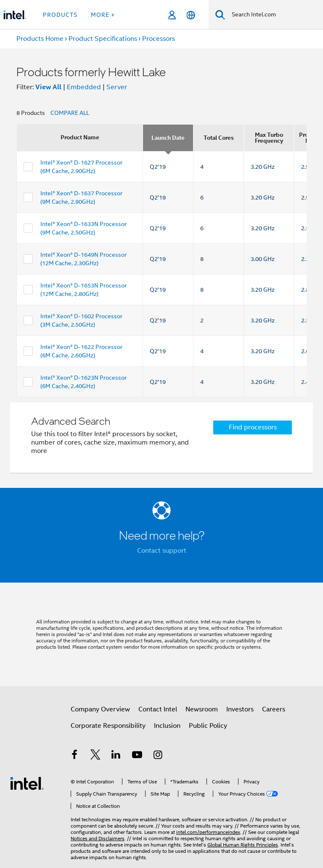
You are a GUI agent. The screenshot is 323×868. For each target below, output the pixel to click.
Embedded (84, 87)
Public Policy (208, 726)
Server (117, 87)
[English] (191, 15)
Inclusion (167, 726)
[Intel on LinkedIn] (116, 756)
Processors (159, 39)
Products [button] (60, 15)
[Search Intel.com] (274, 15)
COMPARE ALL (70, 113)
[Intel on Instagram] (158, 756)
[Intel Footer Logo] (27, 783)
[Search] (220, 15)
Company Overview (100, 709)
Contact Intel (158, 709)
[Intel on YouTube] (137, 756)
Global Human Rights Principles (243, 845)
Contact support (162, 551)
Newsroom (202, 709)
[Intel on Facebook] (74, 756)
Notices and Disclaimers (98, 838)
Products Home (40, 39)
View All (48, 87)
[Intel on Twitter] (95, 756)
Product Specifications (103, 39)
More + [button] (103, 15)
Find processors (253, 427)
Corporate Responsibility (108, 726)
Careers (274, 709)
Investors (240, 709)
